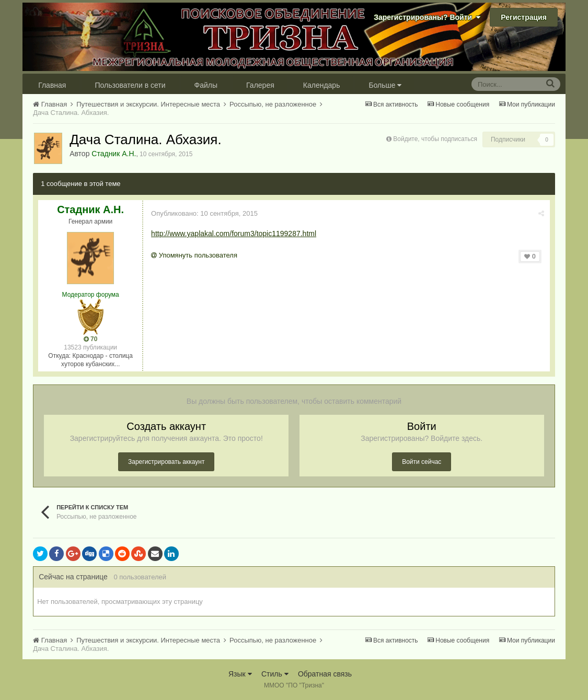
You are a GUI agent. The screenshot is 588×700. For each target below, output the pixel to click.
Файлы (206, 85)
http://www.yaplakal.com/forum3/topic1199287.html (234, 234)
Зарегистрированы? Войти (427, 17)
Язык (240, 674)
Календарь (322, 85)
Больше (385, 85)
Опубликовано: (204, 213)
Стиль (275, 674)
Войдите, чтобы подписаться (435, 139)
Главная (52, 85)
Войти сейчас (422, 462)
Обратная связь (325, 674)
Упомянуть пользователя (194, 255)
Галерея (260, 85)
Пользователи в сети (130, 85)
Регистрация (524, 17)
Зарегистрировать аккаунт (166, 462)
